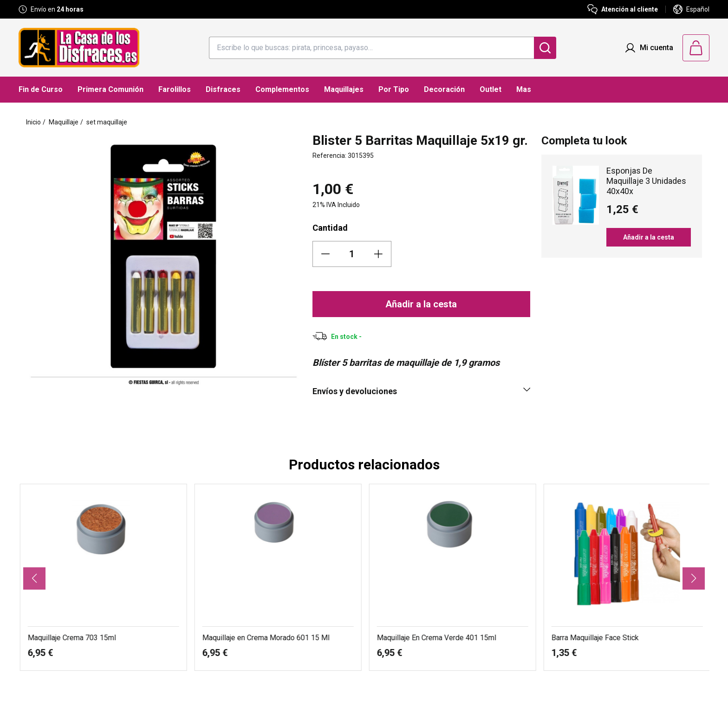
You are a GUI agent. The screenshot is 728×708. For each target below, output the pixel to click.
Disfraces (223, 89)
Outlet (491, 89)
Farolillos (175, 89)
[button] (34, 578)
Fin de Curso (41, 89)
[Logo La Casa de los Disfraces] (79, 48)
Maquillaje (64, 122)
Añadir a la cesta (421, 304)
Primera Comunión (110, 89)
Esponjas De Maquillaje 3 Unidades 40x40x (646, 181)
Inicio (33, 122)
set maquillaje (107, 122)
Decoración (444, 89)
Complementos (282, 89)
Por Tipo (394, 89)
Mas (524, 89)
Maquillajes (344, 89)
